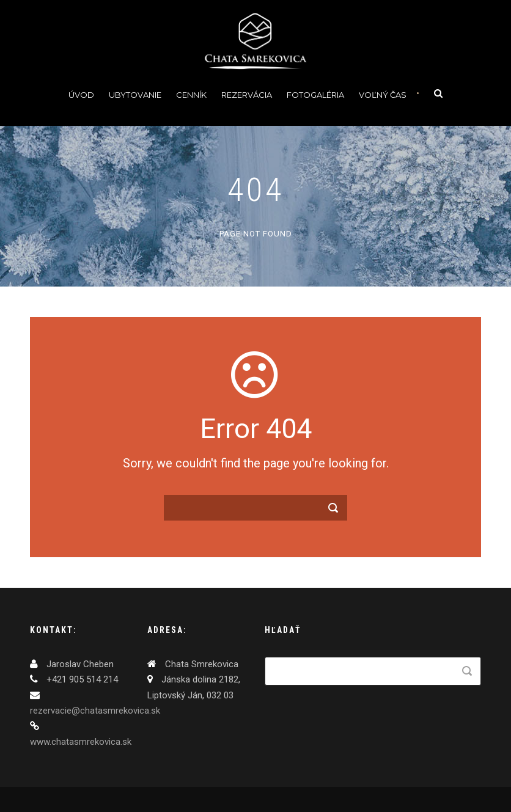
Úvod (81, 95)
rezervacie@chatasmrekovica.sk (95, 711)
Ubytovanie (135, 95)
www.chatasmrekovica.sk (81, 742)
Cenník (191, 95)
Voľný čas (383, 95)
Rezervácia (247, 95)
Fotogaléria (315, 95)
